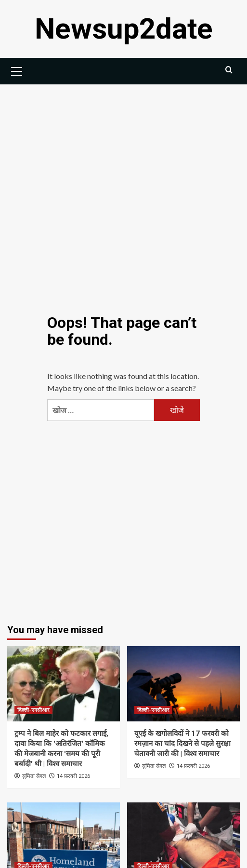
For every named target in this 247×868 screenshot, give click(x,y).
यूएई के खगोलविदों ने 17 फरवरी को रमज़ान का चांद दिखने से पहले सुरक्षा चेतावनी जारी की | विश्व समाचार (182, 744)
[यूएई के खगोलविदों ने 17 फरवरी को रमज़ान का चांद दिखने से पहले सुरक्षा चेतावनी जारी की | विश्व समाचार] (183, 684)
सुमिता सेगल (34, 776)
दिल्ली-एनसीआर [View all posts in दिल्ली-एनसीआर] (33, 710)
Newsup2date (124, 29)
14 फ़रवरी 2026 (73, 776)
